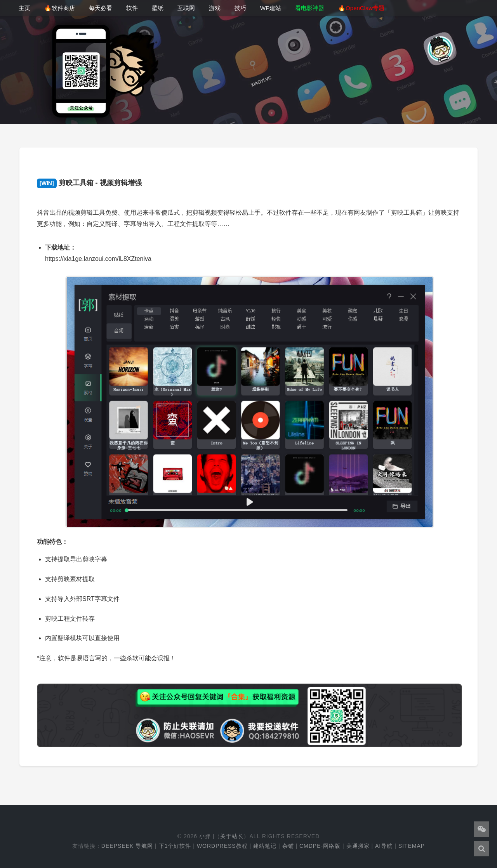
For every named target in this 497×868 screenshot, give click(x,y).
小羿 (205, 836)
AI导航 (384, 846)
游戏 (215, 8)
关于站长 (232, 836)
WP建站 (271, 8)
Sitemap (412, 846)
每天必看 (101, 8)
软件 (132, 8)
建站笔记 (265, 846)
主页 (24, 8)
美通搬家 (358, 846)
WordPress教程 (222, 846)
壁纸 (158, 8)
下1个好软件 (175, 846)
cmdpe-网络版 (320, 846)
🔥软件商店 (60, 8)
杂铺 (288, 846)
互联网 (186, 8)
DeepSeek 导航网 (127, 846)
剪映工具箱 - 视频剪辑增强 (89, 183)
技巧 (240, 8)
